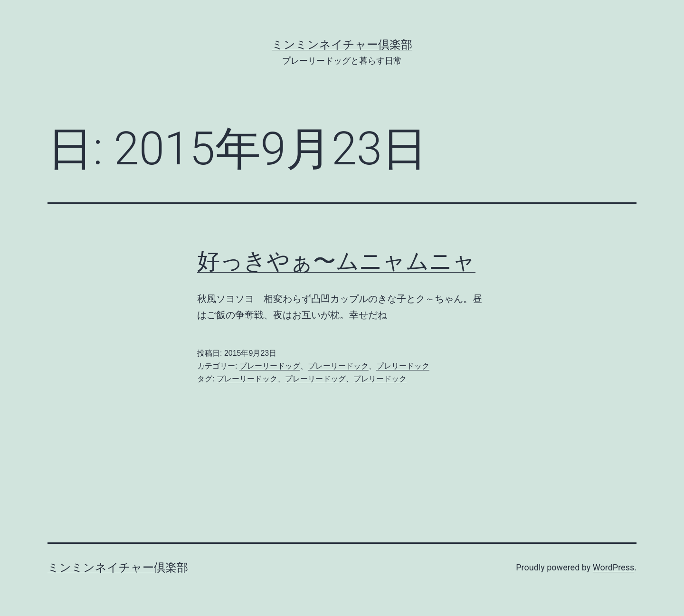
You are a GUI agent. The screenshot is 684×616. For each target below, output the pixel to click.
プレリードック (403, 366)
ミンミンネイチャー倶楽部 (342, 45)
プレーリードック (338, 366)
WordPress (613, 567)
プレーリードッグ (270, 366)
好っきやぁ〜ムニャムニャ (336, 261)
